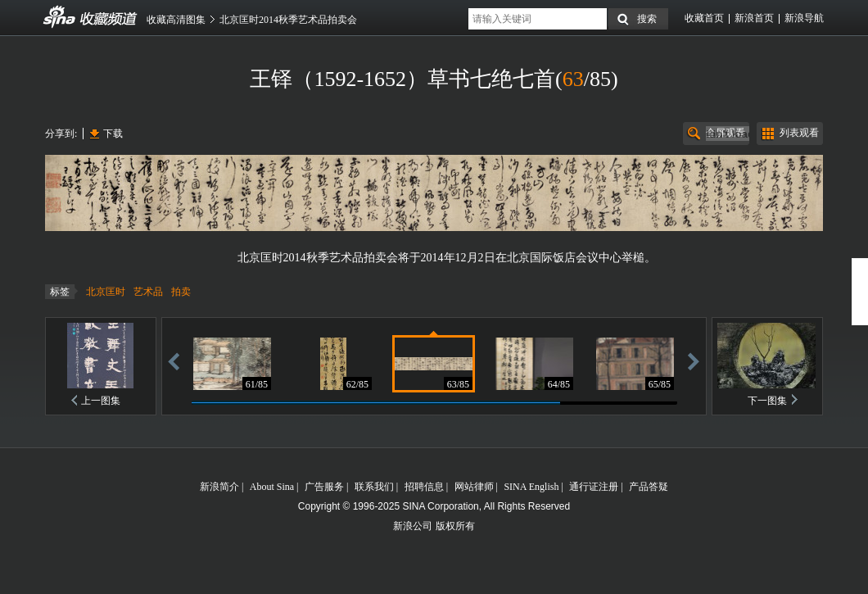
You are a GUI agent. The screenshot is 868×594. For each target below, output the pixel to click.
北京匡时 (106, 292)
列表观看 (799, 133)
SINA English (531, 487)
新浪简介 (219, 487)
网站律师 (474, 487)
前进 (694, 361)
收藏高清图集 (176, 20)
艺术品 (148, 292)
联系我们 (374, 487)
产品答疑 (649, 487)
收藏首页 (704, 18)
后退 (174, 361)
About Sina (272, 487)
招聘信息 (424, 487)
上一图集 (101, 401)
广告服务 (324, 487)
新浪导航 (804, 18)
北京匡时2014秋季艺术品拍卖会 (288, 20)
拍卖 (181, 292)
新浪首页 (754, 18)
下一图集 (767, 401)
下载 (113, 134)
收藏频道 (60, 17)
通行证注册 (594, 487)
